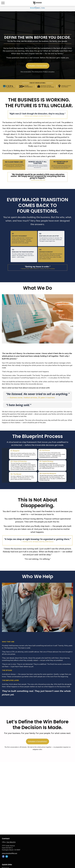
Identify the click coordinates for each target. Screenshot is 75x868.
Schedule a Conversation (38, 66)
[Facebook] (3, 856)
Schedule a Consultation (37, 741)
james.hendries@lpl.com (10, 853)
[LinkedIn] (7, 856)
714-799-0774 (11, 842)
